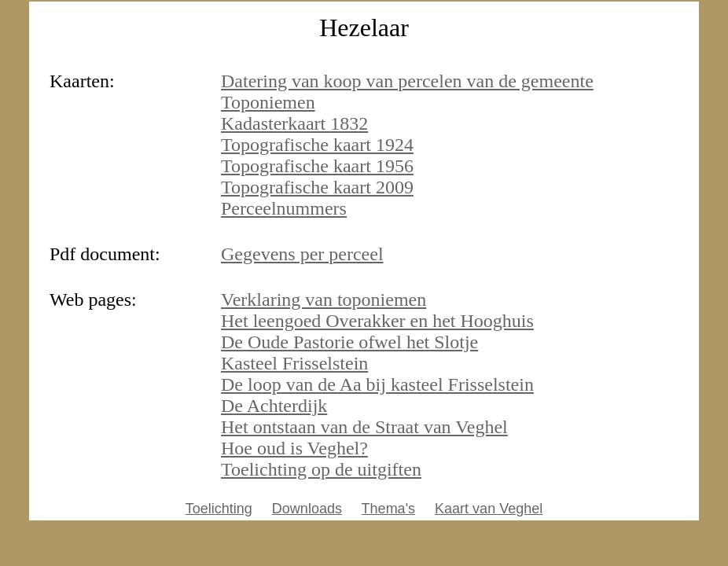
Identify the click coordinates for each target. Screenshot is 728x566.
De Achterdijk (274, 406)
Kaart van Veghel (489, 509)
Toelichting (219, 509)
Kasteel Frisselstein (294, 363)
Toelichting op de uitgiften (321, 469)
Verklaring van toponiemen (324, 300)
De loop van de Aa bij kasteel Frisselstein (377, 384)
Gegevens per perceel (302, 254)
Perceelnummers (284, 208)
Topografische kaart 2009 (317, 187)
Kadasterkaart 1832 (294, 123)
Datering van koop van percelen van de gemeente (407, 81)
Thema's (388, 509)
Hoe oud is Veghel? (294, 448)
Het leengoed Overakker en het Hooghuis (377, 321)
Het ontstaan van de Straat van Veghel (364, 427)
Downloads (307, 509)
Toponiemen (268, 102)
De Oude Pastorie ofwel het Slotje (349, 342)
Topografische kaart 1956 (317, 166)
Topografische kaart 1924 (317, 145)
